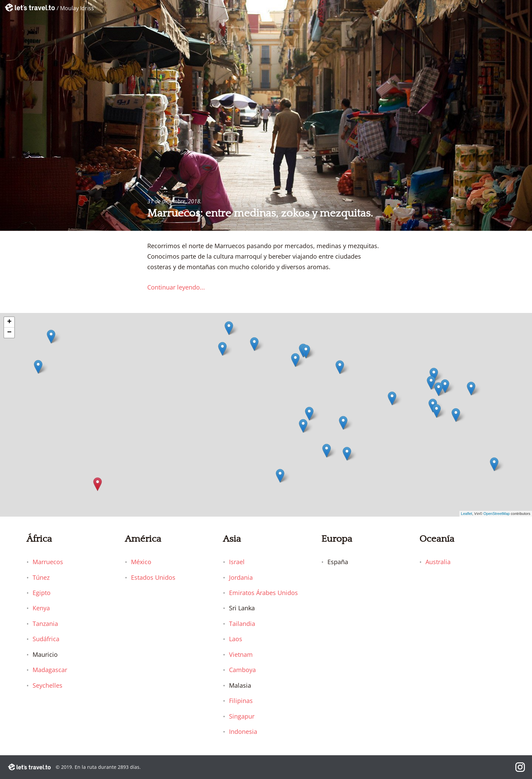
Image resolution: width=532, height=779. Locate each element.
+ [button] (9, 322)
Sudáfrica (46, 639)
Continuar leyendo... (176, 287)
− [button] (9, 333)
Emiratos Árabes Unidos (263, 593)
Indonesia (243, 731)
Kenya (41, 608)
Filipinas (241, 701)
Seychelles (47, 685)
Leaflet (467, 514)
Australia (438, 562)
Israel (237, 562)
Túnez (41, 577)
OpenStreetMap (497, 514)
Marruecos (48, 562)
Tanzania (45, 624)
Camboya (242, 670)
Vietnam (241, 654)
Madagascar (50, 670)
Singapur (242, 716)
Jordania (241, 577)
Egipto (42, 593)
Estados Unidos (153, 577)
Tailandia (242, 624)
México (141, 562)
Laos (236, 639)
